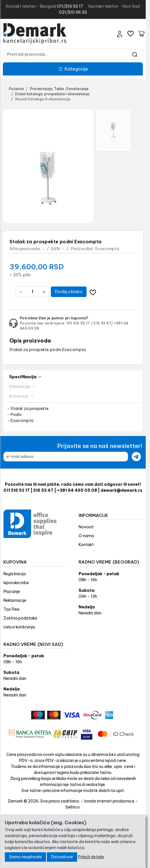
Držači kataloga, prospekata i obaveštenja (52, 94)
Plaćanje (12, 592)
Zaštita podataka (20, 618)
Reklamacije (15, 600)
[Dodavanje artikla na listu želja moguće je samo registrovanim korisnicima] (93, 292)
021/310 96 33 (73, 12)
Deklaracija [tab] (22, 387)
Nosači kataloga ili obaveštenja (43, 99)
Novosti (86, 527)
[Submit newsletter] (136, 457)
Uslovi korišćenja (19, 627)
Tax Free (11, 609)
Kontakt (86, 545)
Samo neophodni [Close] (25, 857)
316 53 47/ (103, 323)
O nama (86, 536)
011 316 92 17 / (80, 323)
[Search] (135, 54)
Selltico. (73, 807)
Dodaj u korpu (69, 292)
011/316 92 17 (70, 6)
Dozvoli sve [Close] (62, 857)
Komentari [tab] (22, 396)
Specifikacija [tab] (25, 377)
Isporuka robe (16, 583)
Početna (16, 89)
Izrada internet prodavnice (109, 801)
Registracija (15, 574)
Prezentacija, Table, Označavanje (59, 89)
